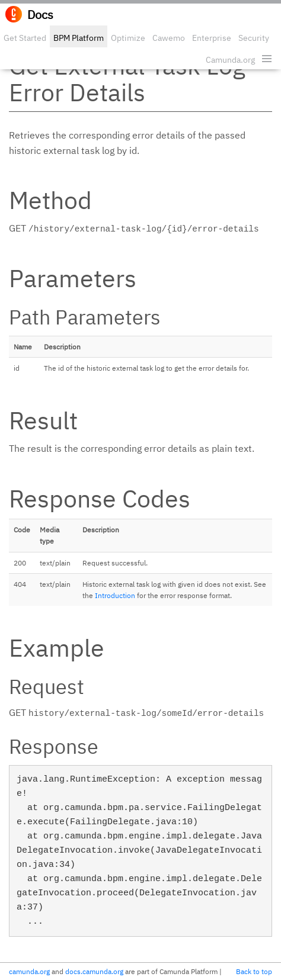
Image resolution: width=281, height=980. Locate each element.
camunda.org (29, 971)
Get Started (25, 38)
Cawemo (169, 38)
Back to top (254, 971)
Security (254, 38)
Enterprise (212, 38)
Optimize (128, 38)
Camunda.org (230, 60)
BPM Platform (79, 38)
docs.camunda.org (94, 971)
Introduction (115, 595)
